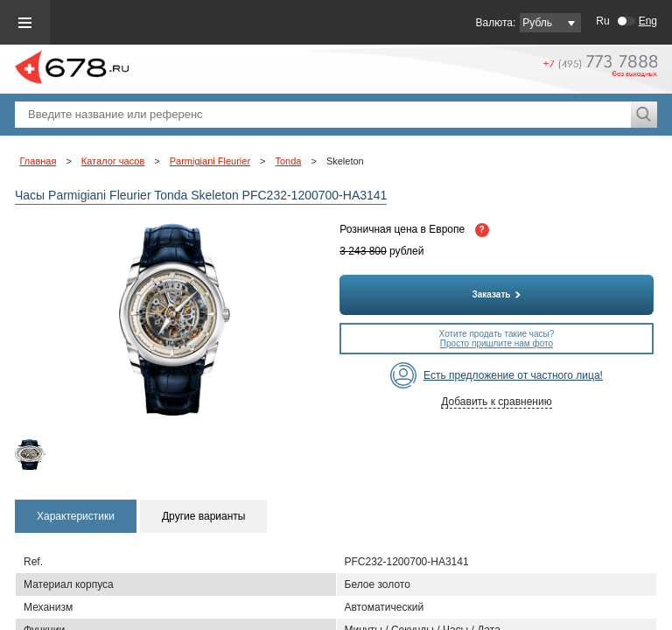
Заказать (497, 294)
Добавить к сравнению (496, 402)
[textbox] (323, 115)
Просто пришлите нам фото (497, 343)
